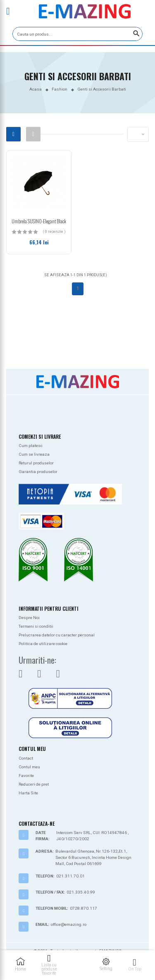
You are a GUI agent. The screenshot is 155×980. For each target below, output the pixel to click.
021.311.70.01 (70, 876)
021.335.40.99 (81, 892)
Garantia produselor (38, 472)
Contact (26, 758)
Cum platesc (31, 446)
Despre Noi (29, 618)
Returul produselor (36, 463)
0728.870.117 (83, 908)
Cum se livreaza (34, 454)
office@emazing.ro (69, 924)
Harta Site (28, 793)
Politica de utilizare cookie (43, 644)
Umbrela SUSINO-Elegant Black (39, 221)
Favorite (26, 776)
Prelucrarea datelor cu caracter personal (57, 635)
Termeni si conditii (36, 626)
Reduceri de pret (34, 784)
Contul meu (29, 767)
